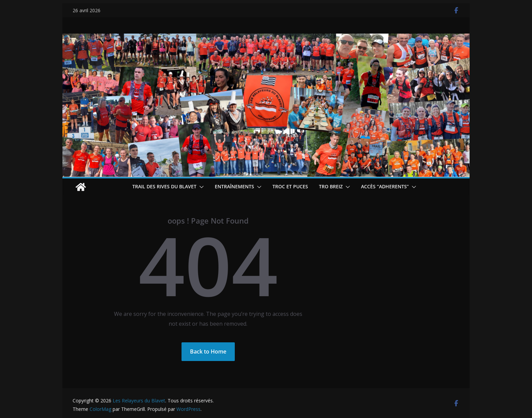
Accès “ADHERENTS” (385, 186)
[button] (200, 187)
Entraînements (234, 186)
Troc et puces (290, 186)
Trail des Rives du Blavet (164, 186)
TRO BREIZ (331, 186)
